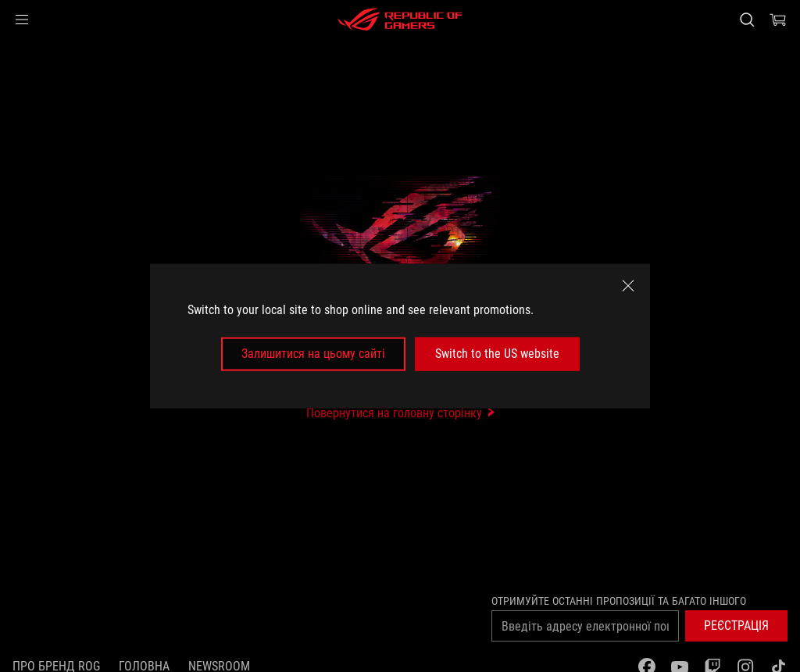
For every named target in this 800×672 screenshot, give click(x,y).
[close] (628, 286)
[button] (22, 20)
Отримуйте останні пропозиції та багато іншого (619, 601)
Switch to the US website (497, 354)
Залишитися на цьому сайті (313, 354)
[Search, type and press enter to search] (747, 20)
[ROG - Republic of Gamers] (400, 20)
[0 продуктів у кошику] (778, 20)
